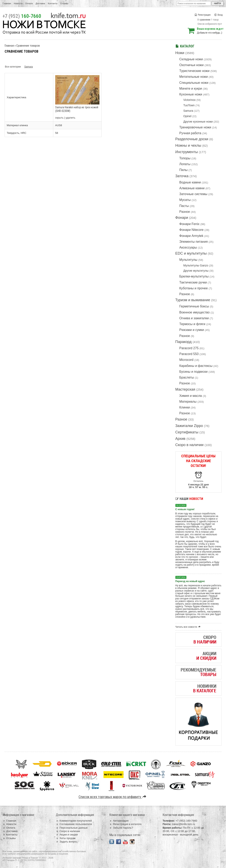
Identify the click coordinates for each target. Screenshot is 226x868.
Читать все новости (189, 627)
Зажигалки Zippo (189, 426)
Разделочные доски (192, 139)
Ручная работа (190, 133)
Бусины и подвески (194, 372)
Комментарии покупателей (74, 821)
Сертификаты (187, 432)
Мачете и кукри (191, 89)
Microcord (186, 360)
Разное (185, 212)
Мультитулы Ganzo (196, 265)
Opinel (187, 116)
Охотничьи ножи (192, 65)
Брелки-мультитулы (194, 276)
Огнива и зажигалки (194, 318)
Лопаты (185, 164)
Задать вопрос (66, 842)
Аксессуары (188, 247)
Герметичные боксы (194, 306)
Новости (18, 3)
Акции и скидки (67, 835)
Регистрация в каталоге (125, 824)
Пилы (184, 170)
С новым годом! (185, 509)
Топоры (185, 158)
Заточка (182, 176)
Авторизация (119, 821)
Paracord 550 (189, 354)
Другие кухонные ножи (198, 122)
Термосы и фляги (192, 324)
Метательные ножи (194, 77)
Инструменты (187, 152)
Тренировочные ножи (195, 127)
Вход (218, 15)
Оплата (29, 3)
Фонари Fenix (189, 224)
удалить (71, 118)
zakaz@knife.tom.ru (183, 824)
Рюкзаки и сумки (192, 330)
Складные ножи (191, 59)
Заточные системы (193, 194)
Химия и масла (191, 396)
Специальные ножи (194, 83)
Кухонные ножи (191, 94)
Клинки (185, 407)
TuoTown (189, 105)
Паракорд (184, 342)
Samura (188, 111)
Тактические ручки (193, 282)
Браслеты (187, 377)
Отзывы (64, 3)
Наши (189, 499)
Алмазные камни (192, 188)
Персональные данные (72, 828)
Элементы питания (194, 242)
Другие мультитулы (196, 271)
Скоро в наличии (190, 445)
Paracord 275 (189, 348)
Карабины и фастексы (196, 366)
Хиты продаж (66, 838)
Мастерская (185, 389)
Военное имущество (195, 312)
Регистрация (202, 15)
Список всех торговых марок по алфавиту (113, 797)
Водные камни (190, 182)
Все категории (13, 67)
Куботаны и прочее (194, 288)
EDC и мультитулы (191, 253)
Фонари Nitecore (192, 230)
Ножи (180, 53)
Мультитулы (188, 260)
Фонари (182, 218)
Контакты (53, 3)
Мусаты (185, 200)
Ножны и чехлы (188, 145)
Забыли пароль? (121, 828)
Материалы (188, 402)
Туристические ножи (195, 71)
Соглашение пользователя (74, 824)
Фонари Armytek (191, 236)
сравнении (205, 20)
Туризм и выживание (193, 300)
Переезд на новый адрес (190, 581)
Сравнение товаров (28, 46)
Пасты (184, 206)
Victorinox (190, 100)
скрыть (59, 118)
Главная (7, 3)
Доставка (40, 3)
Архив (180, 439)
